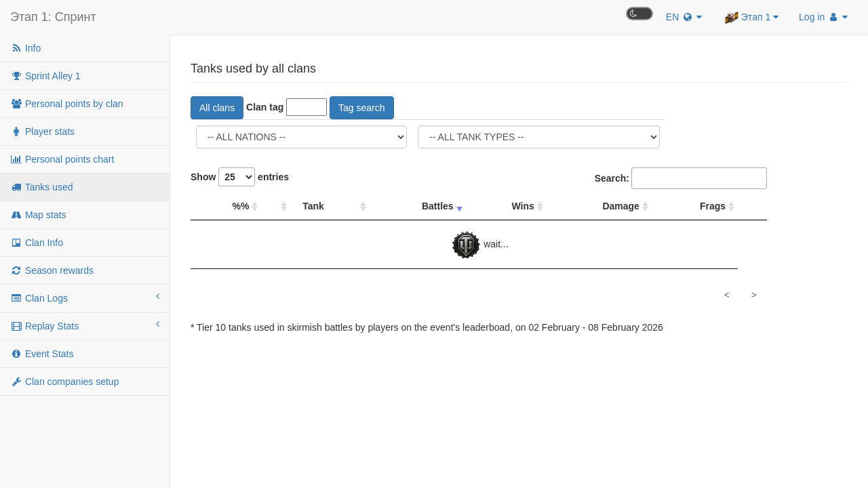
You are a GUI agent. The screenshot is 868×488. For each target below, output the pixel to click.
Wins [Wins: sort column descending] (523, 206)
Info (25, 48)
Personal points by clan (67, 104)
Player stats (42, 131)
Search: (681, 178)
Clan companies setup (64, 382)
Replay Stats (85, 325)
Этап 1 (752, 18)
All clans (217, 108)
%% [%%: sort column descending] (240, 206)
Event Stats (42, 354)
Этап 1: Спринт (53, 17)
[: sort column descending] (276, 206)
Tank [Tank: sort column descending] (313, 206)
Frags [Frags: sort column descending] (713, 206)
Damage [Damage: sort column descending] (620, 206)
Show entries (240, 177)
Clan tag (265, 107)
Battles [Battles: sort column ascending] (438, 206)
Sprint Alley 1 (45, 76)
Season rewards (52, 270)
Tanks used (41, 187)
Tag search (361, 108)
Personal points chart (62, 159)
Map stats (38, 215)
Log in (823, 17)
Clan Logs (85, 298)
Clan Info (37, 243)
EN (684, 17)
